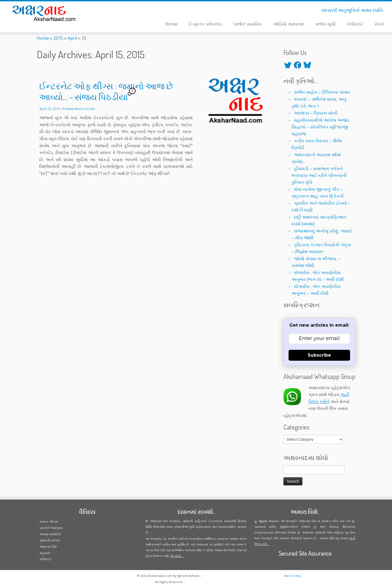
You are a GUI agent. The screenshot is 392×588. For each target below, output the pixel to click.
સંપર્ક (379, 24)
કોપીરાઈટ (355, 24)
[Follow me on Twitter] (108, 11)
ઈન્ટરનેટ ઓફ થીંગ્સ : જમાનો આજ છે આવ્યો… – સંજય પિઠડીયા (106, 91)
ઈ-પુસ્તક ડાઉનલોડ (205, 24)
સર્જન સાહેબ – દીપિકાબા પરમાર (322, 92)
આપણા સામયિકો (50, 534)
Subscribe (319, 355)
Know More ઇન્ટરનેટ (80, 109)
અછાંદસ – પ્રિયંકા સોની (316, 113)
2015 (58, 38)
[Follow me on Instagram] (115, 11)
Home (171, 24)
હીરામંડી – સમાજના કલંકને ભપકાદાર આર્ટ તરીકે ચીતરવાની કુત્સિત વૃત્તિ (319, 175)
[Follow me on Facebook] (111, 11)
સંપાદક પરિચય (49, 521)
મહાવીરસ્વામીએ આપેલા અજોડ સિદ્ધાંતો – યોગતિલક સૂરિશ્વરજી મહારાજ (321, 127)
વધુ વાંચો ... (177, 556)
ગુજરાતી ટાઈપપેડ (50, 540)
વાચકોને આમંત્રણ (51, 528)
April (72, 38)
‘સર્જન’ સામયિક (248, 24)
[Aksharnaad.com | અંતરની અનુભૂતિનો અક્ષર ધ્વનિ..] (45, 13)
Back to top (293, 576)
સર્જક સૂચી (326, 24)
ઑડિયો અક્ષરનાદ (289, 24)
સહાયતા (45, 553)
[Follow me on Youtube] (118, 11)
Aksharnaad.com (160, 576)
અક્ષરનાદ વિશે (48, 546)
